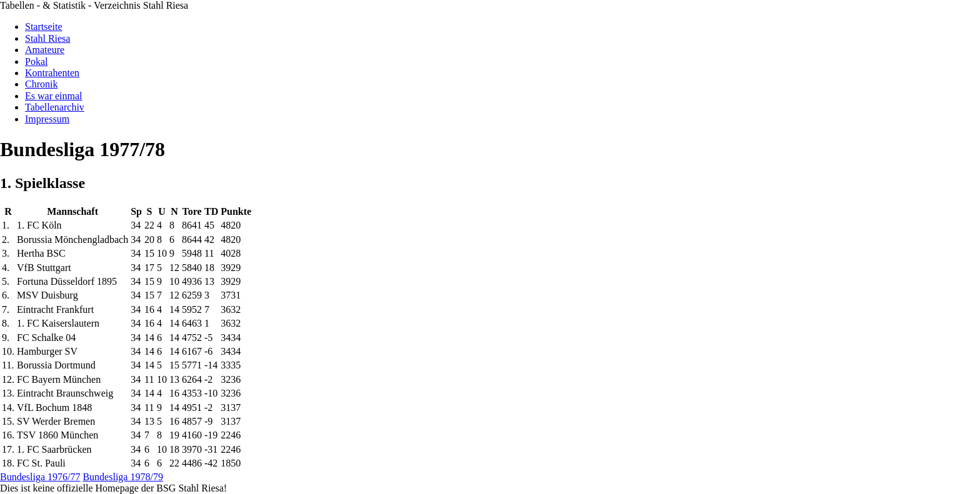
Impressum (47, 119)
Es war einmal (54, 96)
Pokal (36, 62)
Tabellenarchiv (55, 107)
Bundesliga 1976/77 (40, 477)
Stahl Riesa (47, 38)
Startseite (44, 27)
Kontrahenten (52, 73)
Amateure (45, 50)
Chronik (41, 84)
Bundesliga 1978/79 (122, 477)
